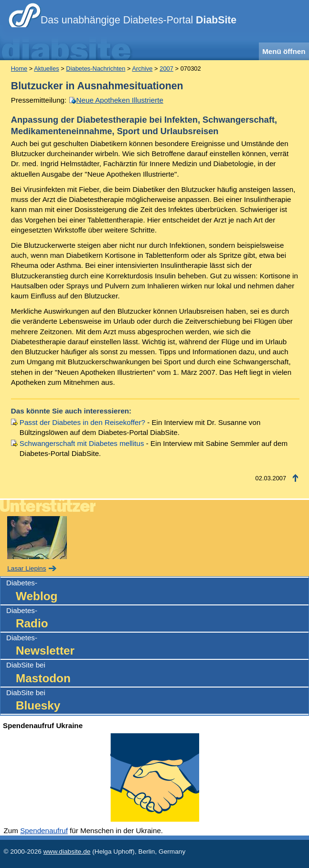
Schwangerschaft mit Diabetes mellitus (82, 443)
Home (19, 69)
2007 (166, 69)
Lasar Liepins (27, 568)
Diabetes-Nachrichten (96, 69)
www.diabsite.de (67, 852)
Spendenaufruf (44, 831)
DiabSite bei (157, 673)
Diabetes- (157, 591)
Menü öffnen (284, 51)
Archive (142, 69)
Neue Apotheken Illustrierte (120, 100)
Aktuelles (46, 69)
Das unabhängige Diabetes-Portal (139, 20)
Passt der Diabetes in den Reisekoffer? (82, 422)
